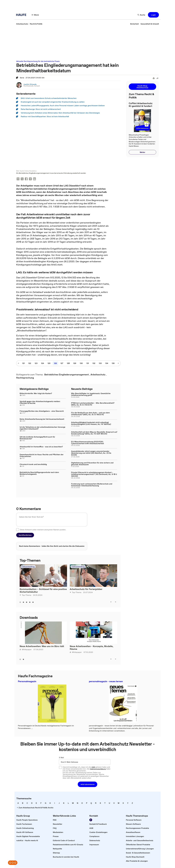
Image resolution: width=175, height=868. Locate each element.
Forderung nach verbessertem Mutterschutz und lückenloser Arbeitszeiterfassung (92, 485)
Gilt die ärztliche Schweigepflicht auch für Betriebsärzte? (37, 438)
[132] (94, 363)
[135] (113, 363)
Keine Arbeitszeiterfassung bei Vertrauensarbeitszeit (42, 419)
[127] (62, 363)
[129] (75, 363)
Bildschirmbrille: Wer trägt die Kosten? (36, 394)
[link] (22, 24)
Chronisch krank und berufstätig (33, 464)
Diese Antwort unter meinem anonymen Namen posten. (43, 530)
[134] (107, 363)
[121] (23, 363)
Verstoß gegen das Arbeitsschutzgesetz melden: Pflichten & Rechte (40, 402)
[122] (30, 363)
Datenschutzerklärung (98, 769)
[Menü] (35, 15)
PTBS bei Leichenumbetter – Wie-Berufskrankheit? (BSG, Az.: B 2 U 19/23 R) (93, 404)
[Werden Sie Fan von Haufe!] (91, 820)
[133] (100, 363)
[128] (68, 363)
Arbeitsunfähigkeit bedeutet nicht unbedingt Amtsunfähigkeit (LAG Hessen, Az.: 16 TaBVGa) (91, 423)
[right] (115, 602)
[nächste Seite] (118, 363)
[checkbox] (18, 530)
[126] (55, 363)
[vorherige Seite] (19, 363)
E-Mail (61, 758)
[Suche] (141, 15)
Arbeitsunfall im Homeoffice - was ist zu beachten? (41, 447)
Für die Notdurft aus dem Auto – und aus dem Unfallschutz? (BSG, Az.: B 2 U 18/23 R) (90, 414)
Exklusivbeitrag (28, 567)
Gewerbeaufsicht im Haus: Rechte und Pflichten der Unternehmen (42, 456)
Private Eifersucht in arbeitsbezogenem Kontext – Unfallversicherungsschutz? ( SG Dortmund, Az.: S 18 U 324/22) (94, 474)
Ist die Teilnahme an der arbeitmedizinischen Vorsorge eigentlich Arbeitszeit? (42, 428)
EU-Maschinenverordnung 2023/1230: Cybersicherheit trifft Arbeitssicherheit (87, 443)
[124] (43, 363)
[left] (111, 602)
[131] (88, 363)
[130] (81, 363)
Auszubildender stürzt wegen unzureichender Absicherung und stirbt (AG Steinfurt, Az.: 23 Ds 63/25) (91, 453)
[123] (36, 363)
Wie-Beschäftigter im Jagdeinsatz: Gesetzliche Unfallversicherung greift (91, 394)
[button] (153, 15)
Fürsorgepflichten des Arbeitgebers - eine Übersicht (42, 411)
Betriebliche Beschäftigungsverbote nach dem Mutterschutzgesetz (39, 473)
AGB (93, 767)
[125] (49, 363)
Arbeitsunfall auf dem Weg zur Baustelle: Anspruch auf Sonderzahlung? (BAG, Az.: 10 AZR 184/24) (94, 433)
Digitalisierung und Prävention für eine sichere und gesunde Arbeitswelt (92, 464)
